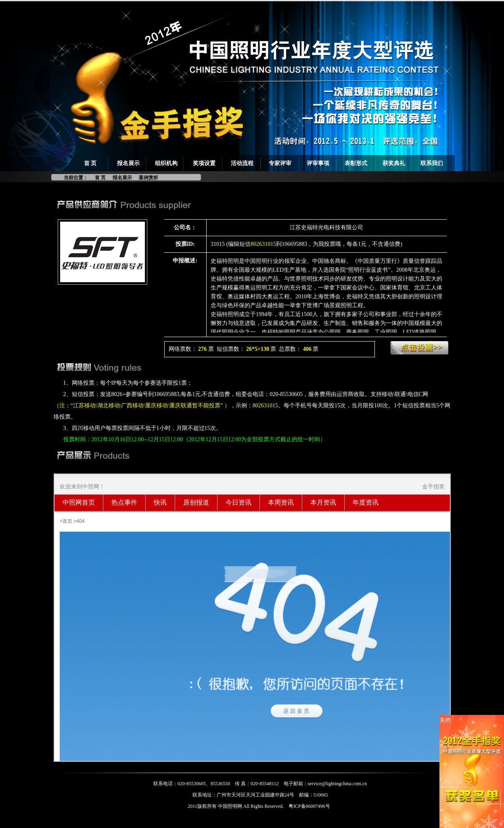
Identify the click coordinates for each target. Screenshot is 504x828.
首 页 (90, 163)
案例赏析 (148, 178)
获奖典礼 (394, 163)
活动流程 (242, 163)
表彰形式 (356, 163)
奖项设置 (204, 163)
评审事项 (318, 163)
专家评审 (280, 163)
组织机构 (166, 163)
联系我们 (432, 163)
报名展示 (128, 163)
